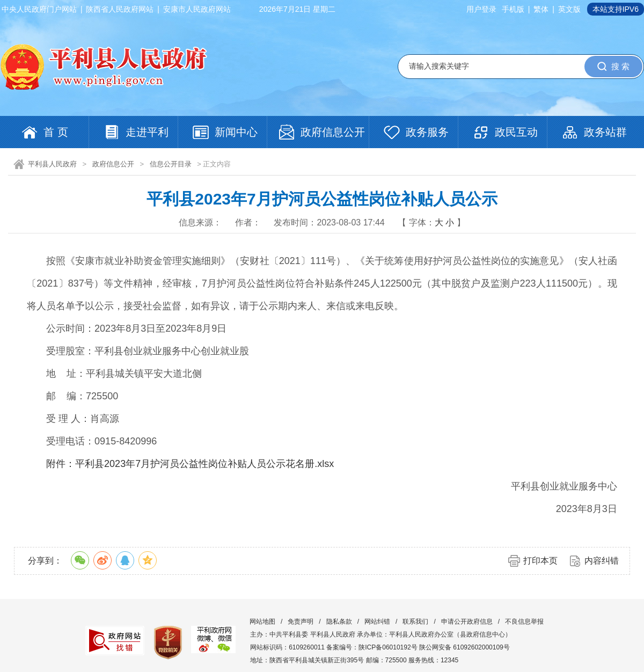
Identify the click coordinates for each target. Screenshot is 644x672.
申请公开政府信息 (467, 622)
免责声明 (301, 622)
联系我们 (415, 622)
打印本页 (540, 561)
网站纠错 (377, 622)
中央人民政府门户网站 (39, 9)
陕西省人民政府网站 (120, 9)
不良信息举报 (524, 622)
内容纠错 (602, 561)
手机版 (513, 9)
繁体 (541, 9)
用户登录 (481, 9)
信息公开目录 (171, 164)
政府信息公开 (113, 164)
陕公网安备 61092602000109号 (464, 647)
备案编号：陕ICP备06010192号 (372, 647)
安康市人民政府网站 (197, 9)
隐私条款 (339, 622)
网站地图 (262, 622)
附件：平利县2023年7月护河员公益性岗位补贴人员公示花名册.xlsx (190, 464)
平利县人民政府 (52, 164)
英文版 (569, 9)
